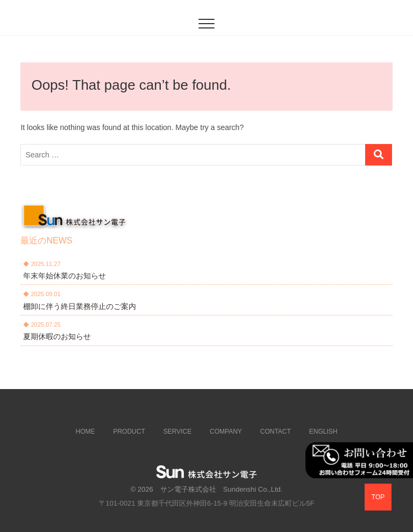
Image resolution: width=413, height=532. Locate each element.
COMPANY (226, 432)
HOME (86, 432)
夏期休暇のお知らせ (57, 336)
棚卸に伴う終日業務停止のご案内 (80, 306)
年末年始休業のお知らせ (65, 276)
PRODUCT (129, 432)
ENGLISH (323, 432)
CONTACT (276, 432)
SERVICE (177, 432)
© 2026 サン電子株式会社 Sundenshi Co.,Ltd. (207, 489)
